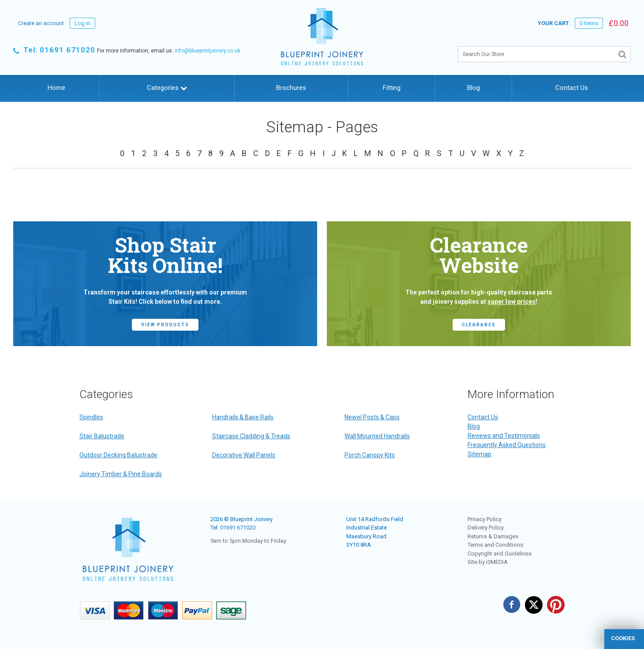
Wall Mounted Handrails (377, 436)
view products (165, 325)
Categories (167, 88)
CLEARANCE (479, 325)
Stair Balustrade (102, 436)
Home (56, 88)
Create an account (41, 23)
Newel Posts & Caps (372, 417)
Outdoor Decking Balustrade (118, 455)
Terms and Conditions (495, 545)
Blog (474, 88)
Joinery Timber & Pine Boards (121, 474)
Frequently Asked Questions (507, 445)
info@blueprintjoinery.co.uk (208, 51)
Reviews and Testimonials (504, 436)
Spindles (91, 417)
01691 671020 (238, 528)
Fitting (392, 88)
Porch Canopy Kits (370, 455)
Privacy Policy (485, 519)
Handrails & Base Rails (243, 417)
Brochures (291, 88)
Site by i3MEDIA (488, 562)
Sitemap (479, 454)
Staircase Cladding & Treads (251, 436)
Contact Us (572, 88)
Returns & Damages (493, 536)
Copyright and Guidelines (500, 554)
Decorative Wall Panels (244, 455)
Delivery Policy (486, 528)
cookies (623, 638)
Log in (82, 23)
